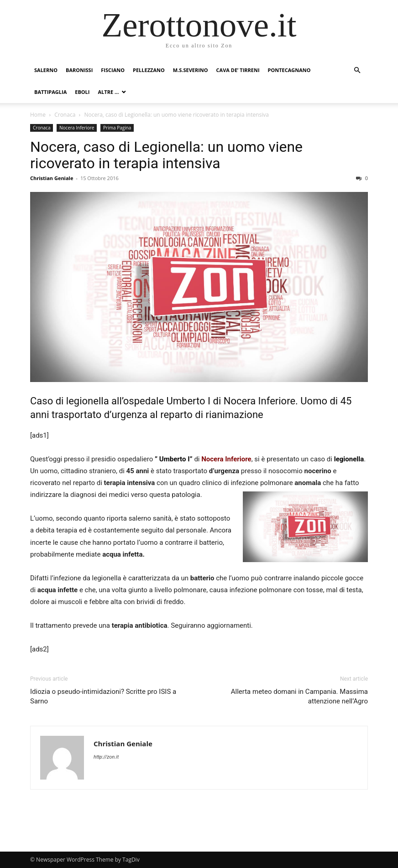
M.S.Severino (191, 70)
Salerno (46, 70)
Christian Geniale (52, 178)
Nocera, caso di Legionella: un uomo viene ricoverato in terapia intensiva (166, 155)
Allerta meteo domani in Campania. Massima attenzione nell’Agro (299, 696)
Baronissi (79, 70)
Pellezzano (149, 70)
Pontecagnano (289, 70)
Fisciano (113, 70)
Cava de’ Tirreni (238, 70)
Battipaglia (50, 92)
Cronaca (65, 115)
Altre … (108, 92)
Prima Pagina (117, 128)
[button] (357, 70)
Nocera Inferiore (77, 128)
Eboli (82, 92)
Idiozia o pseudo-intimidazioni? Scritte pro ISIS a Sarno (103, 696)
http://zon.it (106, 757)
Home (38, 115)
